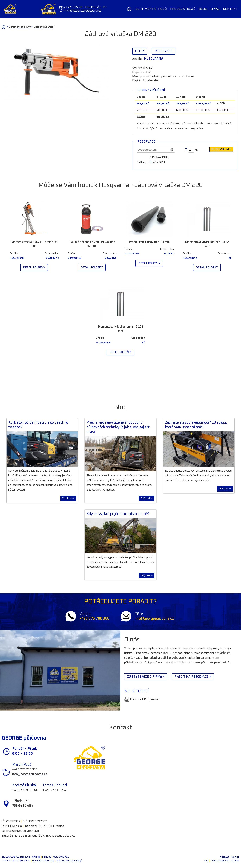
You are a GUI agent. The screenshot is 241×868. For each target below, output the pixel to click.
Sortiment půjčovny (20, 27)
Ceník (140, 51)
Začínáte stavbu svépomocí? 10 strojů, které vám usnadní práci (196, 425)
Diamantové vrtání (44, 27)
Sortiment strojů (151, 9)
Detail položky (34, 267)
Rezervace (164, 51)
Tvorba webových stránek (225, 861)
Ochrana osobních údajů (69, 861)
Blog (203, 9)
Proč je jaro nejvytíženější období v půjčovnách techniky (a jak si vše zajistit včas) (118, 427)
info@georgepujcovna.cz (86, 11)
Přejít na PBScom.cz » (193, 677)
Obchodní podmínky (43, 861)
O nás (215, 9)
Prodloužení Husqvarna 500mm (149, 242)
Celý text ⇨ (68, 498)
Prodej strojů (183, 9)
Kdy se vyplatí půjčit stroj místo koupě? (118, 514)
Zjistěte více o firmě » (146, 677)
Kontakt (230, 9)
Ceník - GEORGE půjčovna (142, 699)
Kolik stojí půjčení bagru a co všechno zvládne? (38, 425)
